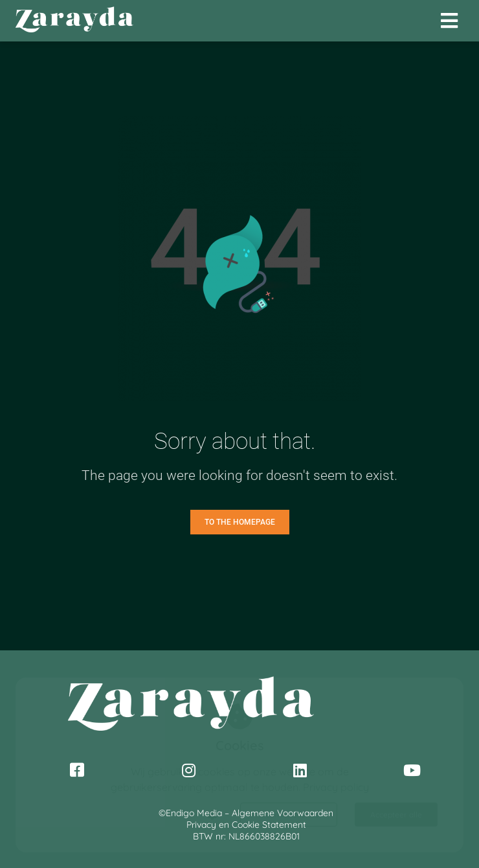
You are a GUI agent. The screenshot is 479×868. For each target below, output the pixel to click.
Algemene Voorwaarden (283, 813)
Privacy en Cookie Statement (246, 825)
